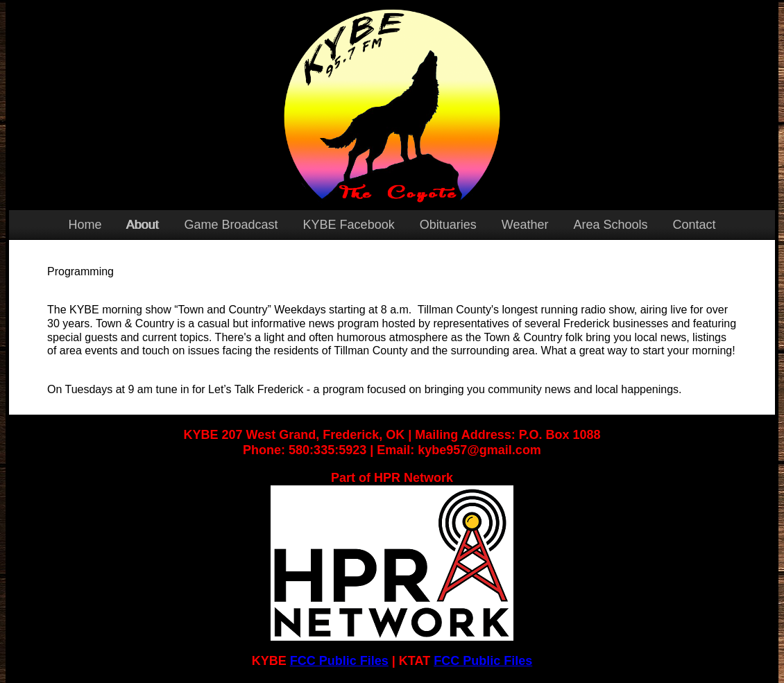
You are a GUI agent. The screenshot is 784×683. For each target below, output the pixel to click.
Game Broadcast (231, 225)
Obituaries (448, 225)
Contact (694, 225)
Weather (525, 225)
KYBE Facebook (349, 225)
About (143, 225)
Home (85, 225)
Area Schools (610, 225)
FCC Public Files (339, 661)
